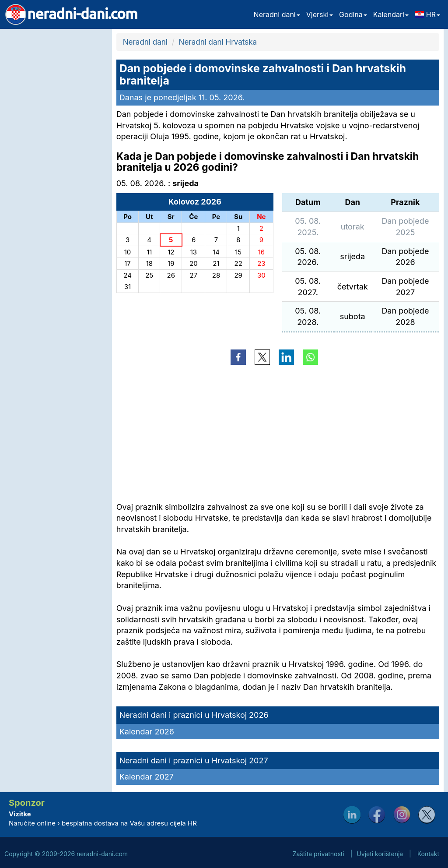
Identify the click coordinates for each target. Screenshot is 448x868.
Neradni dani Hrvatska (218, 42)
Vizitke (20, 814)
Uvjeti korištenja (380, 854)
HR (427, 14)
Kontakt (428, 854)
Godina (353, 14)
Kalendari (391, 14)
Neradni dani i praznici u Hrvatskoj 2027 (194, 760)
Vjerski (320, 14)
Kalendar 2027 (147, 777)
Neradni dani (277, 14)
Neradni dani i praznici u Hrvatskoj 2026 (194, 715)
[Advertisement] (54, 160)
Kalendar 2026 (147, 732)
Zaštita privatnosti (318, 854)
